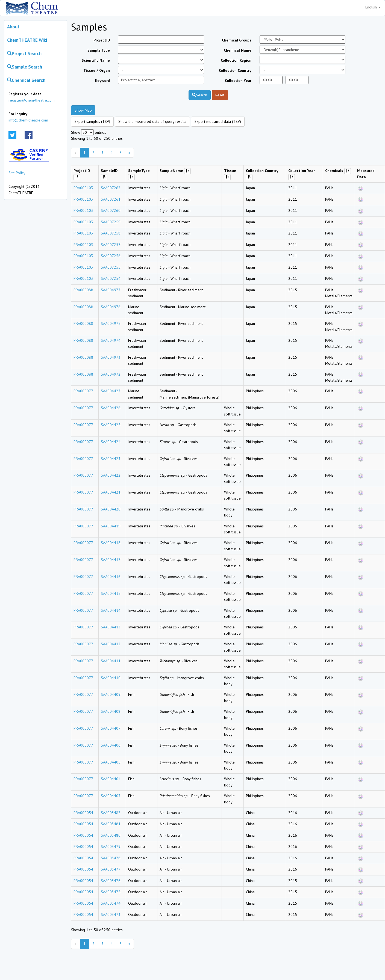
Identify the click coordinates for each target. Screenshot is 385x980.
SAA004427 (111, 391)
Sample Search (25, 67)
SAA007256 (111, 256)
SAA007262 (111, 188)
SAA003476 (111, 881)
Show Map (83, 110)
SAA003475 (111, 892)
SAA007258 (111, 233)
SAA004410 (111, 678)
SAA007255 (111, 267)
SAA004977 (111, 290)
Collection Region (236, 60)
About (13, 27)
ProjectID (102, 40)
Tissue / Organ (97, 70)
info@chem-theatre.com (28, 120)
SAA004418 (111, 543)
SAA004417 (111, 560)
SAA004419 (111, 526)
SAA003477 (111, 869)
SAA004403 (111, 796)
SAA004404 (111, 779)
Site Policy (17, 173)
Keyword (102, 81)
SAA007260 (111, 210)
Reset (220, 95)
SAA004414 (111, 610)
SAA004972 (111, 374)
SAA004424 (111, 442)
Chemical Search (26, 80)
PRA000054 (83, 813)
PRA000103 (83, 188)
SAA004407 (111, 728)
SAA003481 (111, 824)
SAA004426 (111, 408)
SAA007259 (111, 222)
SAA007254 (111, 278)
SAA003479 (111, 847)
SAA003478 (111, 858)
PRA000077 (83, 391)
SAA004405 (111, 762)
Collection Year (238, 81)
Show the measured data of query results (152, 121)
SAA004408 (111, 711)
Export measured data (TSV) (218, 121)
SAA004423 (111, 459)
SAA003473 (111, 914)
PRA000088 (83, 290)
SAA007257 (111, 245)
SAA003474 (111, 903)
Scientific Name (96, 60)
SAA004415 (111, 593)
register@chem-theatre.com (32, 100)
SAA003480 (111, 835)
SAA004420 (111, 509)
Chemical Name (238, 50)
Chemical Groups (237, 40)
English (373, 7)
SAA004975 (111, 323)
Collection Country (235, 70)
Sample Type (99, 50)
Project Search (24, 54)
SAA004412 (111, 644)
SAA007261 (111, 199)
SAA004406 (111, 745)
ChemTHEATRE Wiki (27, 40)
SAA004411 (111, 661)
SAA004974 (111, 340)
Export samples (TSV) (92, 121)
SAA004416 (111, 577)
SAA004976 (111, 307)
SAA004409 (111, 694)
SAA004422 (111, 475)
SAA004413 (111, 627)
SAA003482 (111, 813)
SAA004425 (111, 425)
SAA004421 (111, 492)
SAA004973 (111, 357)
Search (200, 95)
